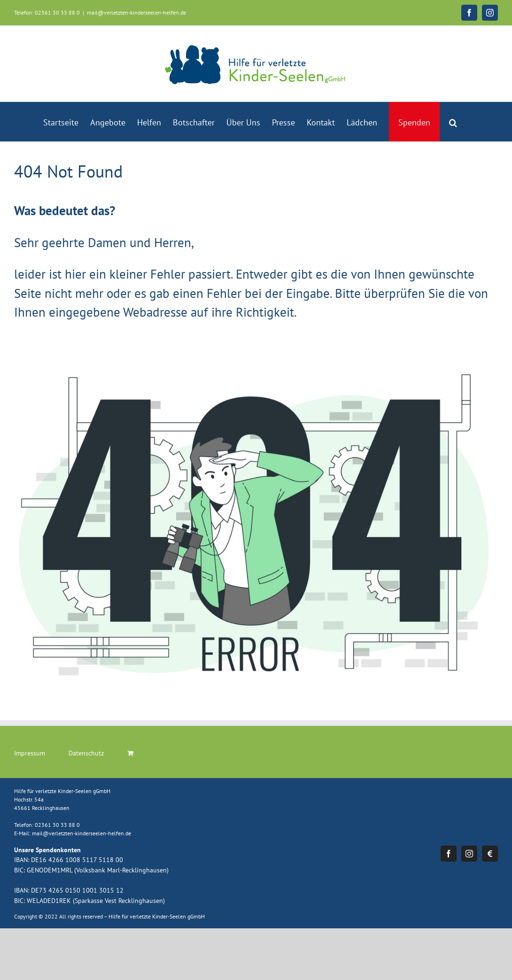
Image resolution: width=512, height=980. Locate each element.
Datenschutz (86, 753)
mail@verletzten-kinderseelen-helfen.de (136, 12)
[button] (453, 122)
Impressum (30, 753)
